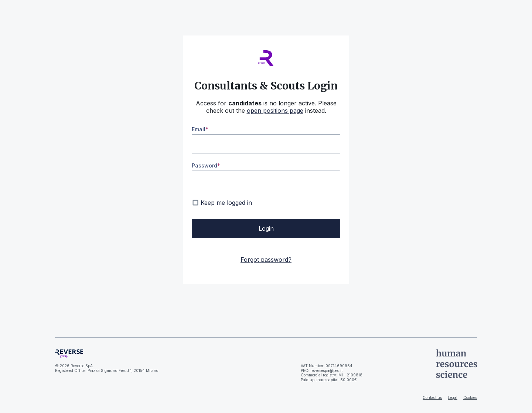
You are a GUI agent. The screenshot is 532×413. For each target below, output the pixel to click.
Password (204, 165)
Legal (453, 397)
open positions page (275, 111)
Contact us (432, 397)
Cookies (470, 397)
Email (199, 129)
